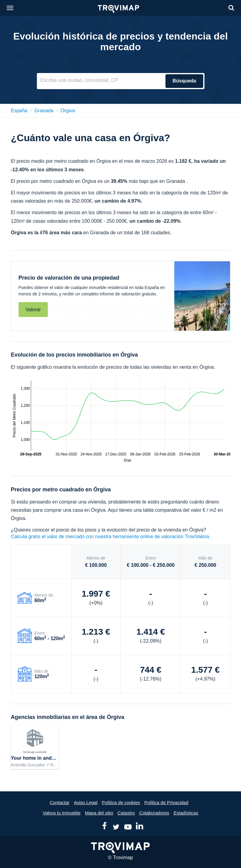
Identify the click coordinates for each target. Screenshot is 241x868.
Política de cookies (121, 802)
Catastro (126, 813)
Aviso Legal (85, 802)
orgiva (68, 111)
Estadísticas (186, 813)
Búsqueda (184, 81)
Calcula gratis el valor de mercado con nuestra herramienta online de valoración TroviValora (110, 537)
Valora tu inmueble (62, 813)
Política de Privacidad (166, 802)
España (19, 111)
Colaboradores (154, 813)
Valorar (33, 310)
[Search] (231, 8)
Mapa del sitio (99, 813)
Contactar (60, 802)
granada (44, 111)
